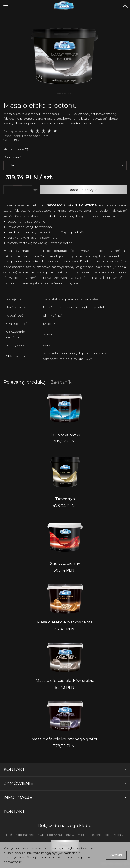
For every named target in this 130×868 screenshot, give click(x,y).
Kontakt (65, 769)
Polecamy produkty (25, 382)
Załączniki (62, 382)
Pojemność (12, 157)
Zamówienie (65, 783)
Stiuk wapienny (65, 563)
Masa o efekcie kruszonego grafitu (65, 739)
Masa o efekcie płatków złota (65, 622)
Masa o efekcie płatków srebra (65, 681)
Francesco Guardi (36, 136)
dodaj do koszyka (84, 190)
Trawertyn (65, 499)
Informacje (65, 797)
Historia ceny (16, 149)
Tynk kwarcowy (65, 434)
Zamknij (116, 855)
